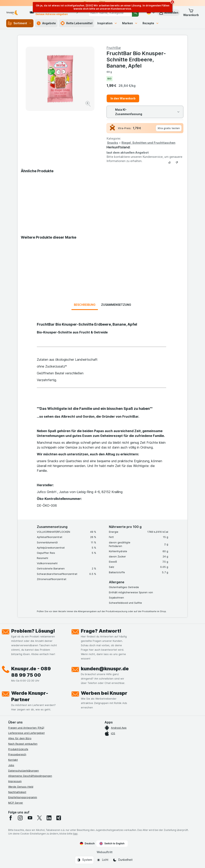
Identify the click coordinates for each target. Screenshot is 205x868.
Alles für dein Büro (20, 738)
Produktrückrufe (18, 749)
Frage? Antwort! (101, 631)
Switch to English (112, 844)
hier (75, 834)
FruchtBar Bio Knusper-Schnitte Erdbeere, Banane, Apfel (136, 59)
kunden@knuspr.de (105, 669)
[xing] (59, 818)
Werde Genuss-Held (21, 787)
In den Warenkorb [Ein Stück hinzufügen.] (123, 98)
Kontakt (13, 760)
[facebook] (11, 818)
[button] (191, 13)
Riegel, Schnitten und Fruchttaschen (148, 143)
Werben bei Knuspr (104, 693)
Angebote (46, 23)
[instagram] (20, 818)
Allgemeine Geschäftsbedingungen (30, 776)
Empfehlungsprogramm (23, 797)
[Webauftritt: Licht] (102, 860)
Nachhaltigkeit (17, 792)
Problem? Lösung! (33, 631)
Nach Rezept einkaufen (23, 744)
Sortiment (20, 23)
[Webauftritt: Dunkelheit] (123, 860)
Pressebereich (17, 754)
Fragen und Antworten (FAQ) (26, 728)
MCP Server (16, 803)
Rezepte (151, 23)
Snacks (113, 143)
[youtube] (30, 818)
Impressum (15, 781)
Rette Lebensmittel (77, 23)
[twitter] (39, 818)
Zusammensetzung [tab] (116, 305)
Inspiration (107, 23)
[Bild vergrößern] (88, 104)
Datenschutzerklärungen (24, 771)
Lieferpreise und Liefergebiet (26, 733)
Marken (130, 23)
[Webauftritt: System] (84, 860)
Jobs (11, 765)
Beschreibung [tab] (85, 305)
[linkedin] (49, 818)
